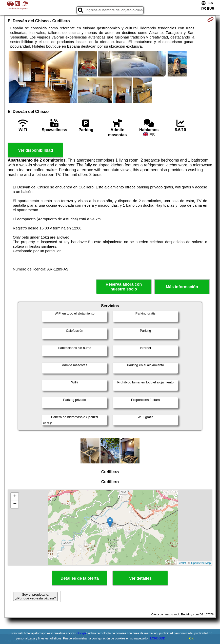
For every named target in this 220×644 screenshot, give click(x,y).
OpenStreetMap (201, 563)
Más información (182, 287)
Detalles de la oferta (80, 578)
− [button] (15, 504)
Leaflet (182, 563)
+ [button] (15, 497)
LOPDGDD (158, 638)
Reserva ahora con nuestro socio (124, 287)
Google (81, 633)
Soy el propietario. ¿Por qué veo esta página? (35, 596)
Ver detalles (140, 578)
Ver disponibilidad (35, 150)
